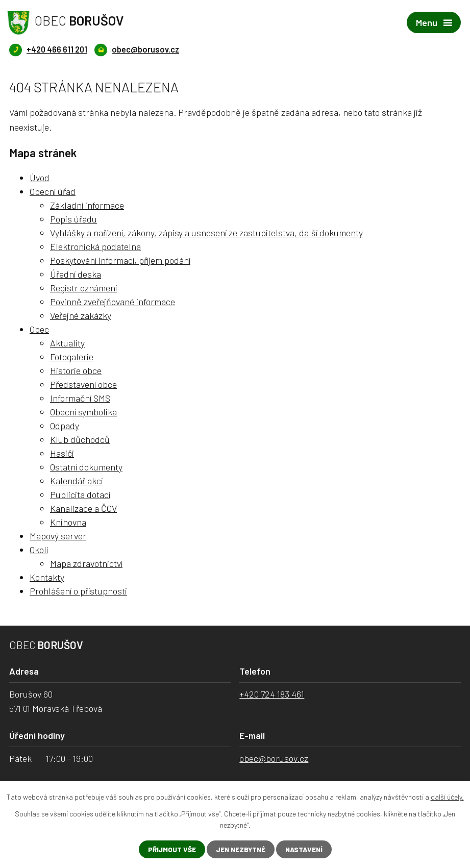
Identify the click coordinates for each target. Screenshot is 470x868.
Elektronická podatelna (95, 247)
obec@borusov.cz (274, 759)
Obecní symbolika (83, 412)
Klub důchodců (80, 440)
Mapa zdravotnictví (86, 564)
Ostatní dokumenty (86, 467)
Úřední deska (76, 275)
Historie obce (76, 371)
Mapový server (58, 536)
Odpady (65, 426)
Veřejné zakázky (81, 316)
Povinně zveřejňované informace (113, 302)
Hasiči (62, 454)
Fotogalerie (72, 357)
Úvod (40, 178)
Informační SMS (80, 399)
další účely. (447, 796)
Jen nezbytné (240, 849)
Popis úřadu (73, 219)
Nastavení (306, 849)
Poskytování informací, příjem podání (120, 261)
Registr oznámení (83, 288)
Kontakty (47, 578)
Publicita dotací (80, 495)
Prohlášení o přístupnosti (78, 591)
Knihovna (68, 523)
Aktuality (67, 343)
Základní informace (87, 206)
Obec (39, 330)
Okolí (39, 550)
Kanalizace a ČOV (83, 509)
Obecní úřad (53, 192)
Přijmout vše (168, 849)
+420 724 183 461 (272, 695)
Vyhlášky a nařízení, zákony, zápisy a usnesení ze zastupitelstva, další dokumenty (206, 233)
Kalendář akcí (76, 481)
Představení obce (83, 385)
